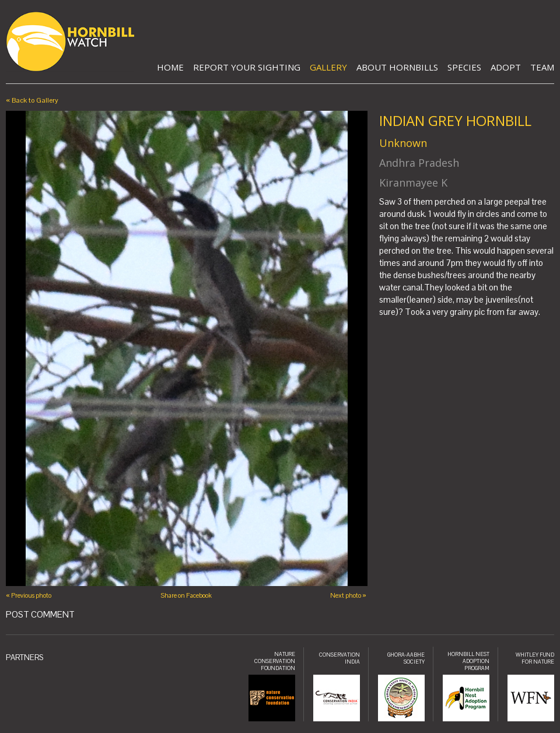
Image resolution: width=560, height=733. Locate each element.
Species (464, 67)
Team (542, 67)
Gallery (328, 67)
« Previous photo (29, 595)
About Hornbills (397, 67)
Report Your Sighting (247, 67)
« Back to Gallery (32, 100)
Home (170, 67)
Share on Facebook (186, 595)
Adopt (506, 67)
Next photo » (348, 595)
